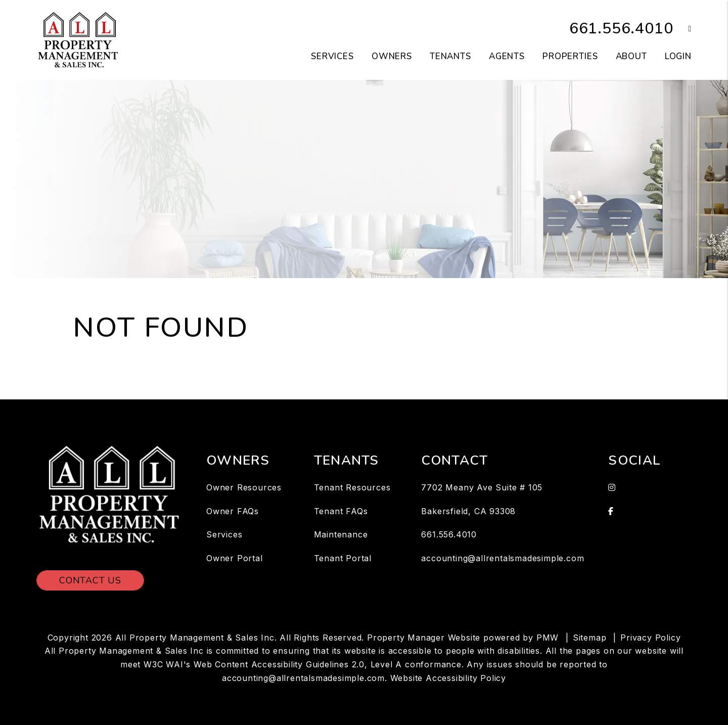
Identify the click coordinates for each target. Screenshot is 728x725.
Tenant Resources (352, 487)
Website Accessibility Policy (448, 678)
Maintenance (341, 534)
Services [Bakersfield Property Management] (332, 56)
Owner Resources (244, 487)
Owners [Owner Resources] (392, 56)
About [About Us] (631, 56)
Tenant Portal (343, 558)
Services (224, 534)
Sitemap (590, 638)
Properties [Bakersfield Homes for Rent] (570, 56)
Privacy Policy (650, 638)
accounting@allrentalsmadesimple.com (503, 558)
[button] (682, 29)
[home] (78, 39)
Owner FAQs (233, 511)
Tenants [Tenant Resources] (450, 56)
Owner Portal (235, 558)
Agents (507, 56)
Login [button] (678, 56)
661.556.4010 (621, 29)
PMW (548, 638)
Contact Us (90, 580)
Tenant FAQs (341, 511)
